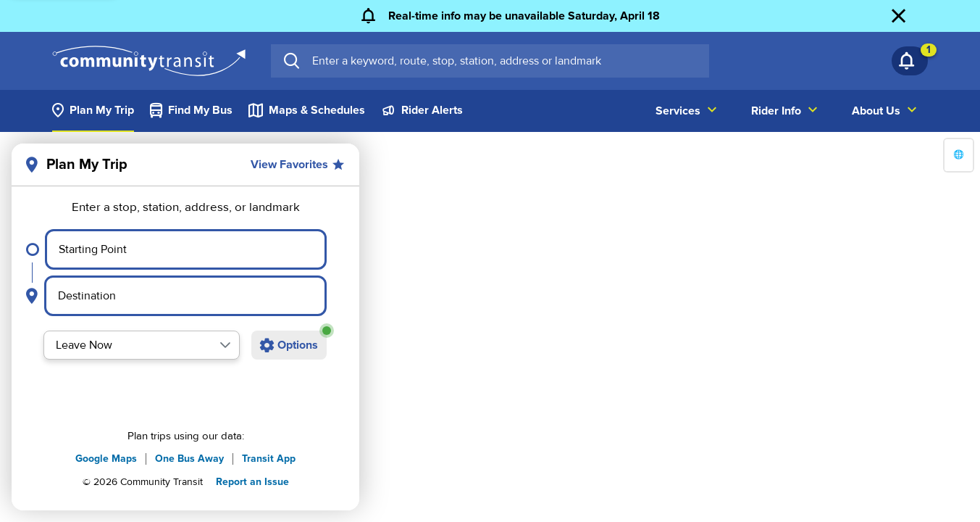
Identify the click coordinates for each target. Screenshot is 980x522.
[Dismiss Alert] (910, 16)
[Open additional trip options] (289, 345)
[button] (225, 345)
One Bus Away (189, 459)
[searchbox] (504, 61)
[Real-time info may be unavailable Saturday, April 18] (508, 16)
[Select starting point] (186, 249)
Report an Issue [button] (252, 482)
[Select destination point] (185, 296)
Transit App (269, 459)
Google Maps (106, 459)
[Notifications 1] (910, 61)
